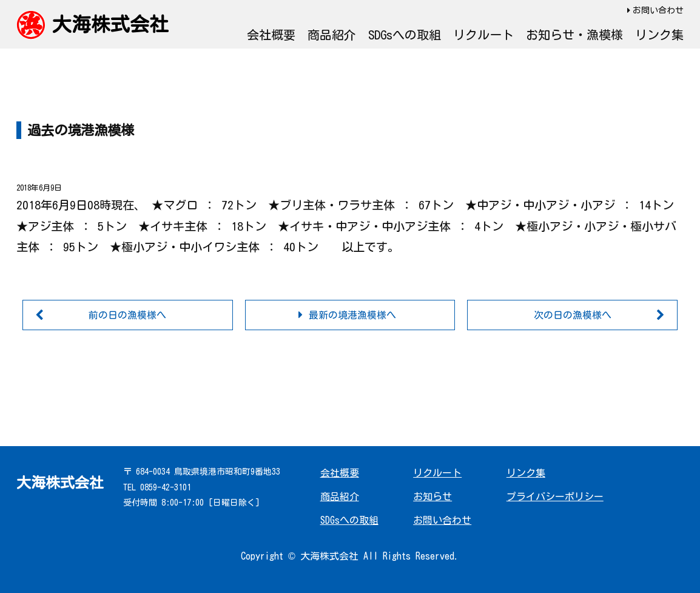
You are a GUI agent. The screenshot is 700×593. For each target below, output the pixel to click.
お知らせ (432, 496)
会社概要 (271, 35)
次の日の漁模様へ (573, 315)
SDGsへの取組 (405, 35)
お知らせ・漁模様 (574, 35)
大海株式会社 (110, 24)
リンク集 (659, 35)
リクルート (483, 35)
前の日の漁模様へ (127, 315)
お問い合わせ (658, 10)
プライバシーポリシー (555, 496)
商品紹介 (332, 35)
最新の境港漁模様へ (352, 315)
